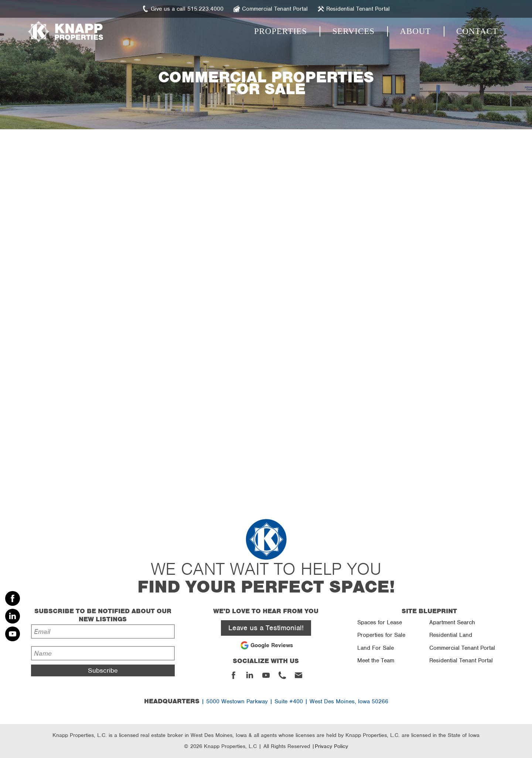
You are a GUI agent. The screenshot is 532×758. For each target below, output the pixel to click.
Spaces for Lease (380, 622)
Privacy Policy (331, 746)
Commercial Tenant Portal (462, 648)
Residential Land (451, 635)
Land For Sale (376, 648)
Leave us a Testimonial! (266, 628)
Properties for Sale (381, 635)
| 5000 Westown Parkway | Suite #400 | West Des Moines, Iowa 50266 (266, 701)
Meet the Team (376, 660)
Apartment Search (452, 622)
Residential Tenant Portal (461, 660)
